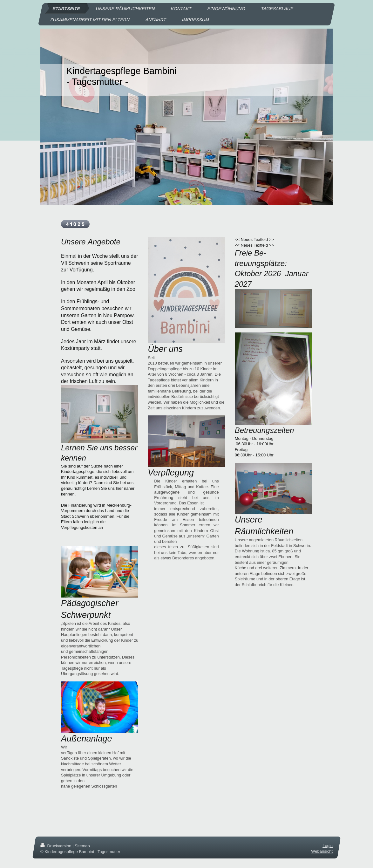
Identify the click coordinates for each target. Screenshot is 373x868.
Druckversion (56, 846)
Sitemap (82, 846)
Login (328, 846)
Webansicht (322, 851)
